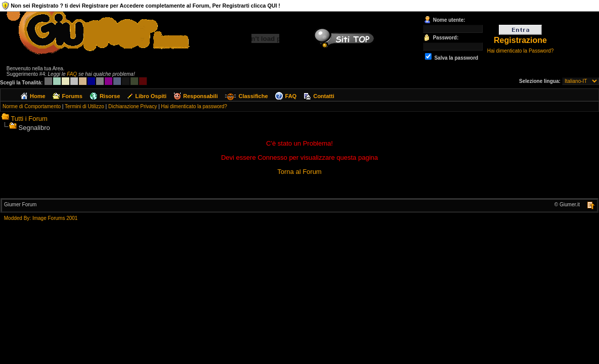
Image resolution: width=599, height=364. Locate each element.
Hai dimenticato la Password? (521, 51)
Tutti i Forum (29, 119)
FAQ (72, 74)
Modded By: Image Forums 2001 (41, 218)
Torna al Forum (299, 172)
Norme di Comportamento (32, 106)
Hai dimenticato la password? (194, 106)
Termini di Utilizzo (84, 106)
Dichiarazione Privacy (133, 106)
